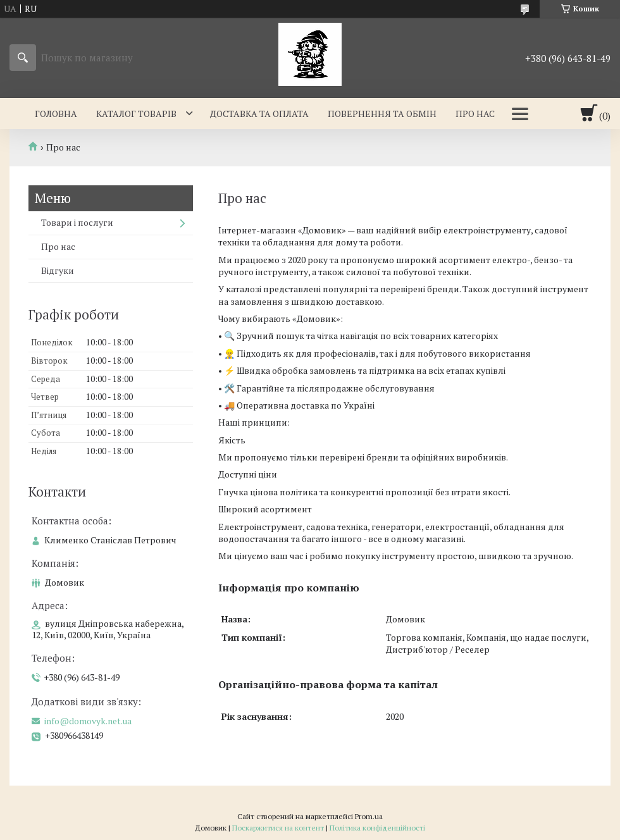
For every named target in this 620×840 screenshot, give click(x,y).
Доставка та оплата (259, 114)
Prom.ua (369, 816)
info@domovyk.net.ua (88, 721)
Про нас (475, 114)
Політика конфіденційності (377, 828)
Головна (56, 114)
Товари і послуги (77, 222)
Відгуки (58, 270)
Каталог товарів (136, 114)
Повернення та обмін (382, 114)
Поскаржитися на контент (278, 828)
